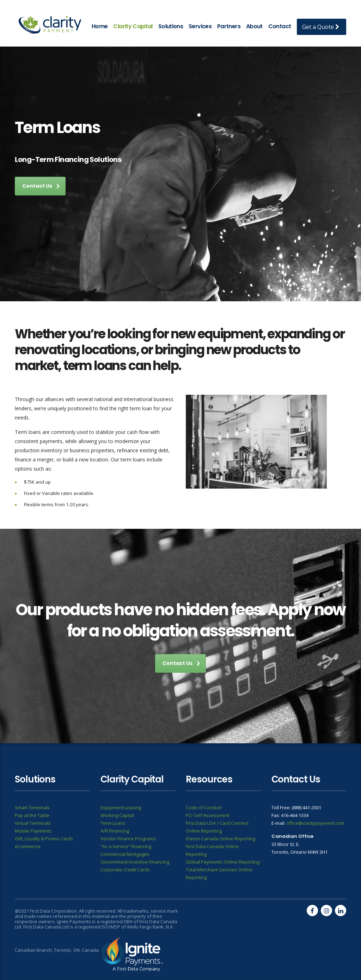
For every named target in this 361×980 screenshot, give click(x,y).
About (254, 26)
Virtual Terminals (33, 823)
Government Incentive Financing (135, 862)
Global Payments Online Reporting (223, 862)
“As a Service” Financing (126, 846)
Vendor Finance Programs (128, 839)
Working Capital (117, 815)
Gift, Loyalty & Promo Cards (44, 839)
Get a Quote (321, 27)
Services (200, 26)
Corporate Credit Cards (125, 870)
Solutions (171, 26)
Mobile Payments (33, 831)
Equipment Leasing (121, 807)
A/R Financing (115, 831)
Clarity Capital (133, 26)
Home (100, 26)
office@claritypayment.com (315, 823)
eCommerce (28, 846)
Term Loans (113, 823)
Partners (229, 26)
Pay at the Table (32, 815)
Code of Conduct (204, 807)
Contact (280, 26)
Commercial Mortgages (125, 854)
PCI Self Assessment (208, 815)
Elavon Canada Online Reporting (221, 839)
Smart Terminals (32, 807)
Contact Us (41, 186)
